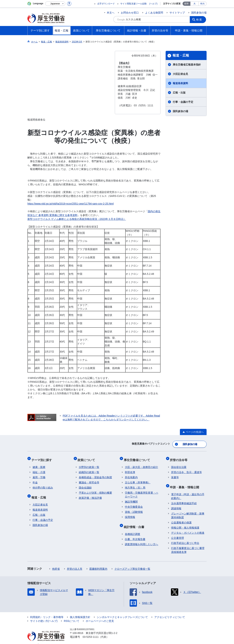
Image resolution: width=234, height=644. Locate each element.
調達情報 (176, 503)
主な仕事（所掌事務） (138, 479)
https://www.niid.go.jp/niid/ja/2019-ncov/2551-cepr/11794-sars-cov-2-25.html (71, 204)
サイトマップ (177, 13)
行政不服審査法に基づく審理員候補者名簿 (188, 544)
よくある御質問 (154, 13)
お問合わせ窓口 (130, 13)
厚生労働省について (138, 458)
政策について (88, 458)
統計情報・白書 (135, 522)
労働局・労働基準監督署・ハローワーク (141, 491)
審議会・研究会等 (89, 479)
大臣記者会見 (180, 74)
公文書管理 (178, 532)
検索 (200, 19)
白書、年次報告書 (135, 533)
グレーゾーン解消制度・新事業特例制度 (188, 510)
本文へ (111, 13)
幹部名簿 (130, 469)
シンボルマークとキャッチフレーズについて (122, 611)
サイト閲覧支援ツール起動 (133, 4)
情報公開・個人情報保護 (185, 522)
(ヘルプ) (153, 4)
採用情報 (130, 514)
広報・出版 (179, 93)
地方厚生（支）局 (135, 484)
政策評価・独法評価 (90, 495)
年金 (35, 479)
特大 (203, 4)
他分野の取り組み (43, 484)
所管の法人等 (75, 563)
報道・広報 (181, 55)
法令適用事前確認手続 (184, 498)
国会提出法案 (179, 464)
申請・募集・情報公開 (186, 483)
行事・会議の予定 (183, 102)
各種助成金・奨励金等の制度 (95, 474)
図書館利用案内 (98, 563)
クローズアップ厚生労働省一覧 (132, 563)
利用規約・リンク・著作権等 (47, 611)
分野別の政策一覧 (89, 464)
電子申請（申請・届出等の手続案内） (188, 491)
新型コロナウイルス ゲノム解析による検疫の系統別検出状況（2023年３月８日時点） (77, 219)
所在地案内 (131, 474)
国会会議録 (85, 484)
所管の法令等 (180, 458)
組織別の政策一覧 (89, 469)
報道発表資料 (180, 83)
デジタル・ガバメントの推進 (188, 527)
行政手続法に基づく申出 (185, 537)
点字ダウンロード (106, 4)
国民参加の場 (199, 13)
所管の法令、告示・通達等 (186, 469)
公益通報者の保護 (181, 517)
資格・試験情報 (134, 509)
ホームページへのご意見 (100, 615)
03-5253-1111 (91, 631)
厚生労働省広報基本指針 (187, 65)
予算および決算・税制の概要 (95, 489)
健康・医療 (39, 464)
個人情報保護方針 (80, 611)
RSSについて (72, 615)
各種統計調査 (133, 528)
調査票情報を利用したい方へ (141, 539)
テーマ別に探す (43, 458)
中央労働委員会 (134, 503)
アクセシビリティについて (170, 611)
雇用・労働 (39, 474)
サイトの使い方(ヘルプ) (44, 615)
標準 (186, 4)
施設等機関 (131, 498)
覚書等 (175, 474)
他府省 (56, 563)
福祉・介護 (39, 469)
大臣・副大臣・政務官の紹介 (141, 464)
